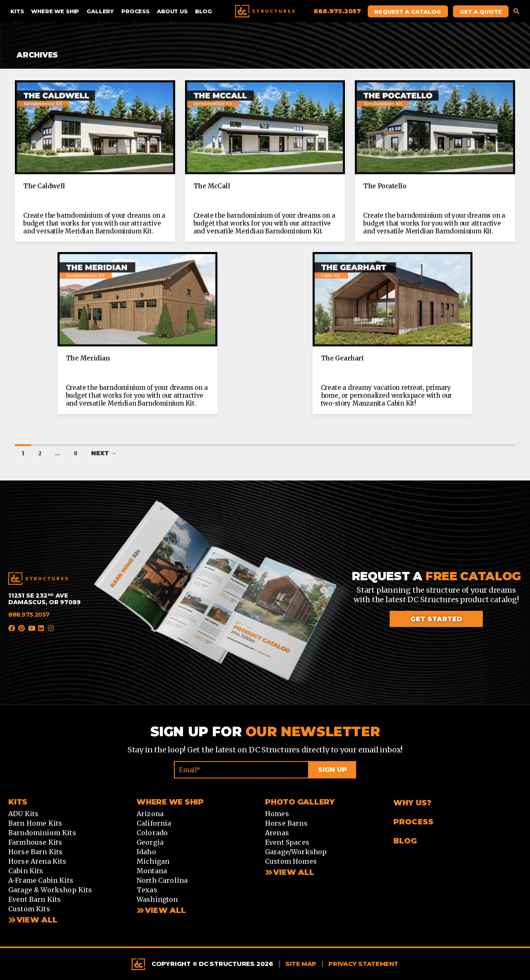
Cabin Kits (26, 871)
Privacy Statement (363, 964)
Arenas (277, 833)
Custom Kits (29, 909)
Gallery (100, 11)
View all (165, 910)
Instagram (51, 628)
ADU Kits (23, 814)
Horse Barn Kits (35, 852)
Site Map (301, 964)
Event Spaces (287, 842)
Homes (277, 814)
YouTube (31, 628)
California (154, 823)
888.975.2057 (29, 615)
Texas (147, 890)
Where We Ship (55, 11)
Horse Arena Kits (37, 861)
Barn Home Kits (35, 823)
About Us (172, 11)
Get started (436, 619)
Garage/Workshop (296, 852)
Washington (157, 899)
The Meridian (88, 358)
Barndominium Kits (42, 833)
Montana (152, 871)
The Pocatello (385, 186)
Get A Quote (481, 12)
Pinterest (22, 628)
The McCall (212, 186)
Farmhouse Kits (35, 842)
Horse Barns (286, 823)
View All (37, 920)
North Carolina (162, 880)
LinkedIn (41, 628)
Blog (204, 11)
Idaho (146, 852)
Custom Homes (291, 861)
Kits (17, 11)
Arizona (150, 814)
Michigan (153, 861)
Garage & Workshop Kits (50, 890)
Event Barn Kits (35, 899)
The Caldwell (44, 186)
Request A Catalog (408, 12)
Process (135, 11)
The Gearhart (342, 358)
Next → (104, 453)
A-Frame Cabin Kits (41, 880)
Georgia (150, 842)
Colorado (152, 833)
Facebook (12, 628)
